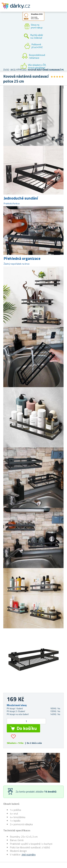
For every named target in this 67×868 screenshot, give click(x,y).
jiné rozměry (29, 854)
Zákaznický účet (44, 9)
